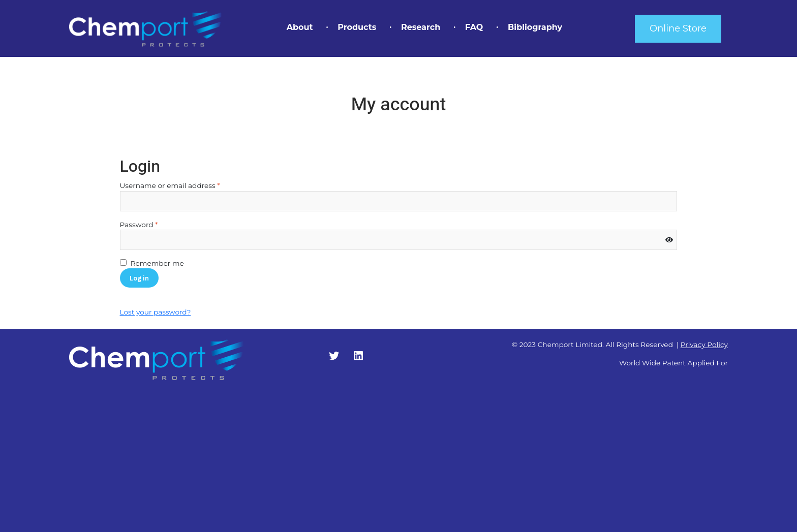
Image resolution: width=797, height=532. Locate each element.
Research (421, 27)
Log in (139, 278)
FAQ (474, 27)
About (300, 27)
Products (357, 27)
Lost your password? (156, 312)
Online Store (678, 28)
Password (155, 224)
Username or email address (186, 185)
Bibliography (535, 27)
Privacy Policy (704, 345)
